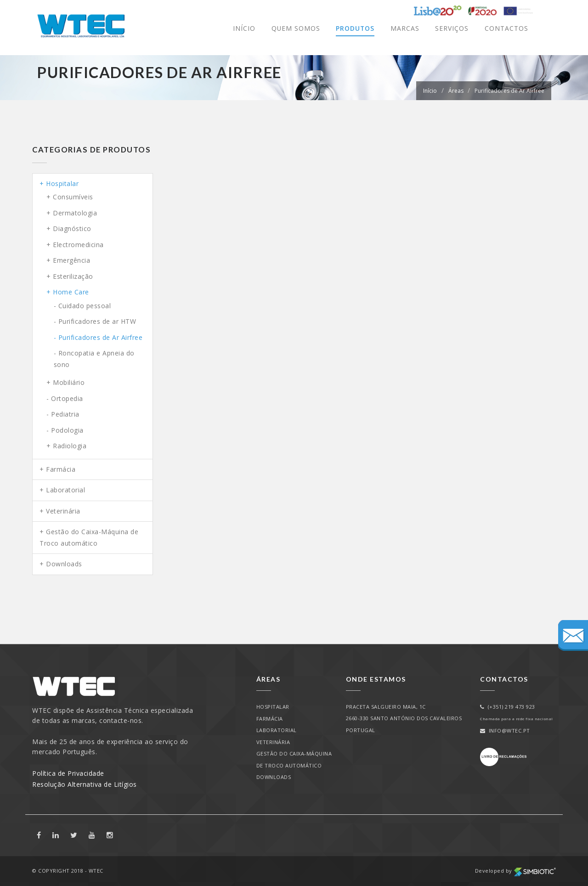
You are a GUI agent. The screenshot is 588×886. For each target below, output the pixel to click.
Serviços (452, 28)
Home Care (71, 292)
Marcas (405, 28)
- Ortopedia (65, 398)
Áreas (456, 91)
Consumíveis (73, 197)
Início (243, 28)
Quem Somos (295, 28)
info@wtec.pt (505, 731)
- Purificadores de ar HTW (95, 321)
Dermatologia (75, 213)
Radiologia (70, 446)
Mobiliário (69, 382)
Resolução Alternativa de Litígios (85, 784)
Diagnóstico (72, 229)
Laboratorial (65, 490)
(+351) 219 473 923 (508, 707)
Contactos (506, 28)
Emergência (71, 260)
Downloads (64, 564)
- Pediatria (63, 414)
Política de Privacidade (68, 773)
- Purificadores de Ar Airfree (98, 337)
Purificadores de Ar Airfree (509, 91)
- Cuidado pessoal (82, 306)
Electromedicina (78, 245)
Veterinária (63, 511)
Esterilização (73, 276)
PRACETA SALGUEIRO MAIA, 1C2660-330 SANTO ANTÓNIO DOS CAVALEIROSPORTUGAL (404, 718)
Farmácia (61, 469)
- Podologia (65, 430)
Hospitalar (62, 183)
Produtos (355, 28)
